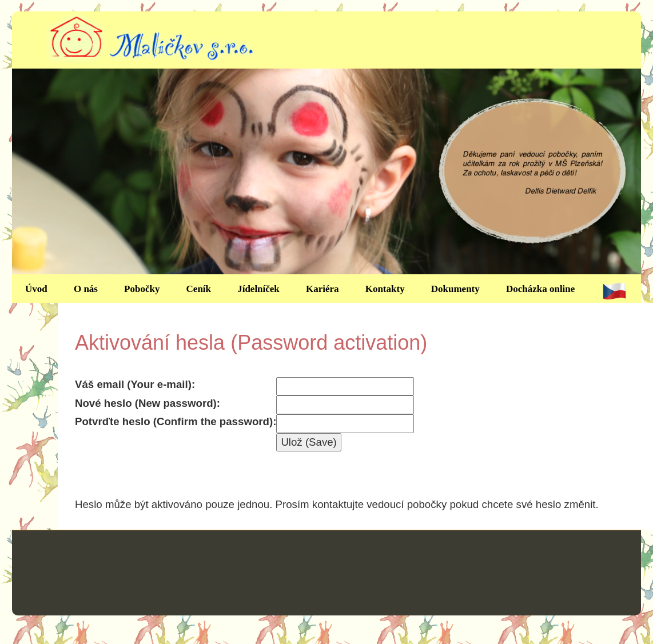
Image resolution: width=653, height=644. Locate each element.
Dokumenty (455, 289)
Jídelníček (258, 289)
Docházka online (540, 289)
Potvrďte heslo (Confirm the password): (176, 421)
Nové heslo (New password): (148, 403)
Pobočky (142, 289)
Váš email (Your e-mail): (135, 384)
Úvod (36, 289)
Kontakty (385, 289)
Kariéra (322, 289)
